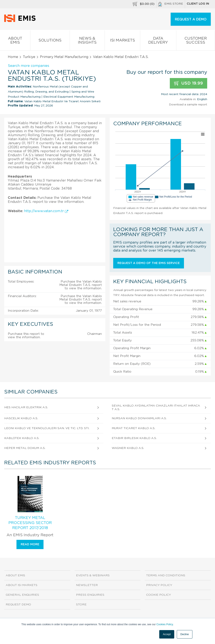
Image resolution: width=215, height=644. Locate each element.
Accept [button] (167, 634)
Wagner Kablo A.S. (128, 448)
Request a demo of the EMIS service (149, 263)
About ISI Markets (22, 585)
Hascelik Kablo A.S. (21, 418)
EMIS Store (171, 4)
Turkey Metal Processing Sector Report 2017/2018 (30, 523)
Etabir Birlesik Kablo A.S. (134, 438)
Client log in (198, 4)
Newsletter (87, 585)
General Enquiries (22, 595)
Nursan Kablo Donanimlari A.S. (139, 418)
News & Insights (87, 41)
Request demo (18, 605)
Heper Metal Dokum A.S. (25, 448)
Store (81, 605)
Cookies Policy (165, 624)
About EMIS (15, 41)
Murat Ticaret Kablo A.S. (133, 428)
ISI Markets (122, 41)
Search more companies (29, 66)
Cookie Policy (159, 595)
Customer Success (196, 41)
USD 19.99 (188, 83)
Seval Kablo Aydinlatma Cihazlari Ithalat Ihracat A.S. (156, 408)
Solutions (50, 41)
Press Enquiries (90, 595)
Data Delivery (158, 41)
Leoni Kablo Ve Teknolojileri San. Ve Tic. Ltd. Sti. (47, 428)
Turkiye (29, 57)
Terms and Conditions (166, 575)
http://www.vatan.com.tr (46, 211)
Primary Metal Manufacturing (64, 57)
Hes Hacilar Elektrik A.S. (26, 407)
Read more (30, 544)
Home (13, 57)
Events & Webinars (93, 575)
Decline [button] (185, 634)
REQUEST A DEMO (191, 19)
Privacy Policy (159, 585)
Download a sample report (188, 105)
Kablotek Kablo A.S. (22, 438)
